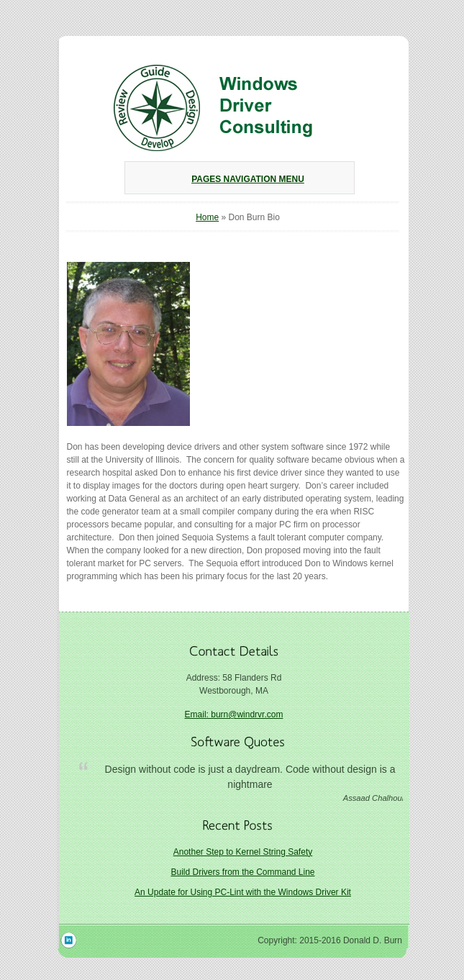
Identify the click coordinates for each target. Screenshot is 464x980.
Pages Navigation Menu (237, 179)
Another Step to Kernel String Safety (243, 852)
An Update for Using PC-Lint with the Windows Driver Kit (243, 892)
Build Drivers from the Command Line (242, 872)
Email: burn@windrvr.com (234, 714)
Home (207, 217)
